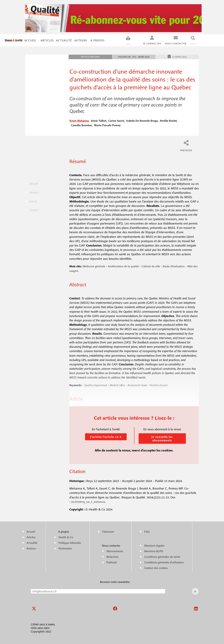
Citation (34, 209)
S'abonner (117, 44)
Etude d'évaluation (174, 266)
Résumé (34, 183)
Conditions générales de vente (162, 556)
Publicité (112, 562)
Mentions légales (154, 545)
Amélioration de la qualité (123, 266)
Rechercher (188, 44)
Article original (90, 56)
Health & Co (66, 537)
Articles (31, 537)
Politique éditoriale (70, 542)
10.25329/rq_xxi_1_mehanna (88, 501)
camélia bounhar (81, 125)
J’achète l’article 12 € (106, 436)
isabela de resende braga (142, 120)
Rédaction (112, 556)
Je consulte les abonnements (162, 438)
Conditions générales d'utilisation (164, 562)
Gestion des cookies (156, 567)
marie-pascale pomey (107, 125)
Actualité (64, 40)
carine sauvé (116, 120)
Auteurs (81, 40)
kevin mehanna (79, 120)
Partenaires (65, 548)
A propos (98, 40)
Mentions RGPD (154, 551)
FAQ (147, 531)
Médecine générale (94, 266)
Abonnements (115, 551)
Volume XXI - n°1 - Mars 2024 (134, 56)
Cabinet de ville (151, 266)
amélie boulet (168, 120)
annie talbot (99, 120)
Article (33, 201)
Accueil (30, 40)
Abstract (34, 192)
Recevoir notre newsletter (115, 581)
